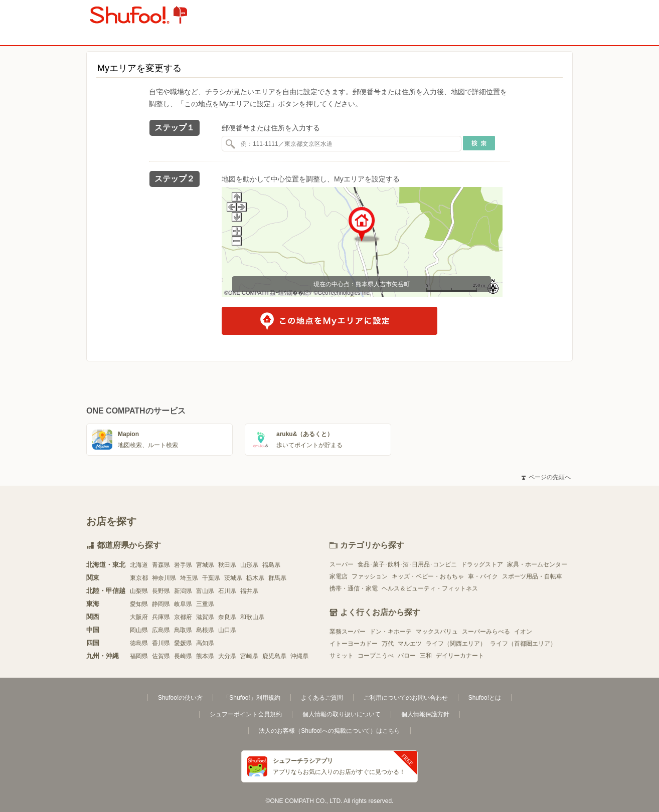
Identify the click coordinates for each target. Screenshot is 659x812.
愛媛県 (183, 643)
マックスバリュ (437, 632)
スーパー (342, 564)
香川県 (161, 643)
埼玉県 (189, 578)
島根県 (205, 630)
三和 (426, 656)
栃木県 (255, 578)
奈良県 (227, 617)
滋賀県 (205, 617)
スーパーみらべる (486, 632)
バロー (407, 656)
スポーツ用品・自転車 (532, 576)
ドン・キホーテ (391, 632)
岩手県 (183, 565)
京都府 (183, 617)
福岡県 (139, 656)
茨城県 (233, 578)
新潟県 (183, 591)
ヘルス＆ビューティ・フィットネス (430, 588)
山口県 (227, 630)
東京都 (139, 578)
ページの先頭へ (546, 477)
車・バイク (483, 576)
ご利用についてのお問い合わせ (406, 698)
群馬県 (277, 578)
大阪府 (139, 617)
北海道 (139, 565)
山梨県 (139, 591)
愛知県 (139, 604)
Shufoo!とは (485, 698)
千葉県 (211, 578)
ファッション (370, 576)
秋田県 (227, 565)
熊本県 (205, 656)
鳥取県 (183, 630)
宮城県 (205, 565)
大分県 (227, 656)
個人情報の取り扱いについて (342, 714)
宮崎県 (249, 656)
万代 (388, 644)
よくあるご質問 (322, 698)
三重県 (205, 604)
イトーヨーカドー (354, 644)
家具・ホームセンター (537, 564)
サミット (342, 656)
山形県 (249, 565)
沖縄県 (299, 656)
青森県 (161, 565)
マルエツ (410, 644)
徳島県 (139, 643)
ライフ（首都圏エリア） (523, 644)
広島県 (161, 630)
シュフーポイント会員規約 (246, 714)
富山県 (205, 591)
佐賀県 (161, 656)
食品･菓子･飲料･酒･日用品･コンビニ (407, 564)
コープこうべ (376, 656)
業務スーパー (348, 632)
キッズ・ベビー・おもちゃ (428, 576)
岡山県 (139, 630)
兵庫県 (161, 617)
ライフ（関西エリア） (456, 644)
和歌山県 (252, 617)
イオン (523, 632)
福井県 (249, 591)
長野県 (161, 591)
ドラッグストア (482, 564)
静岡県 (161, 604)
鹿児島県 (274, 656)
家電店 (339, 576)
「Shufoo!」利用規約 (252, 698)
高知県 (205, 643)
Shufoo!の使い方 (180, 698)
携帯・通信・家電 (354, 588)
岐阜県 (183, 604)
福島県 (271, 565)
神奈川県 (164, 578)
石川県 (227, 591)
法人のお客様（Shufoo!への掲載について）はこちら (329, 731)
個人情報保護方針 (425, 714)
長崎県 (183, 656)
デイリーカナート (460, 656)
